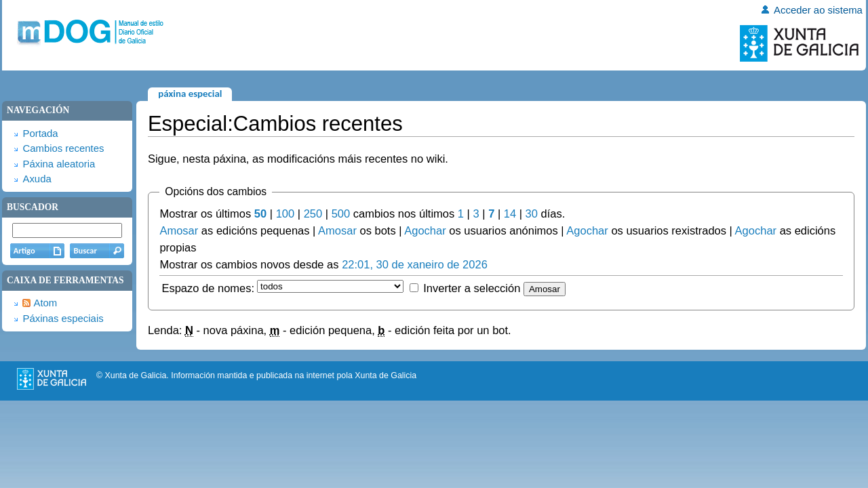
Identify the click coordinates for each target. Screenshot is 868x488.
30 (532, 213)
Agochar (425, 230)
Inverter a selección (472, 288)
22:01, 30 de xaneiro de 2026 (415, 264)
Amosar (179, 230)
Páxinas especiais (63, 319)
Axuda (37, 179)
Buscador (33, 207)
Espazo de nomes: (208, 288)
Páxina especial (190, 94)
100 (285, 213)
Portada (40, 134)
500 (341, 213)
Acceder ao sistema (818, 10)
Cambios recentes (63, 148)
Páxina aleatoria (59, 164)
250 (313, 213)
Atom (45, 303)
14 (510, 213)
